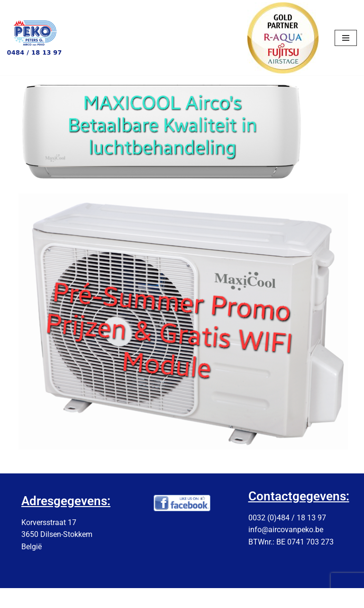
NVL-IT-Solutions (204, 598)
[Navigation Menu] (346, 38)
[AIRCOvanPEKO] (36, 38)
